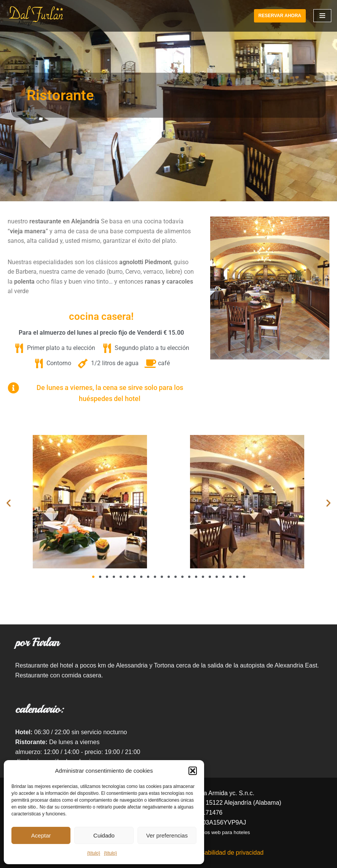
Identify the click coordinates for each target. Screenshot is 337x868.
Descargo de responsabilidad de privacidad (205, 853)
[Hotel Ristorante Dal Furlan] (36, 16)
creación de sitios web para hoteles (210, 832)
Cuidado (104, 835)
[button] (193, 771)
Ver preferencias (167, 835)
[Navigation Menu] (322, 16)
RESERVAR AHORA (280, 16)
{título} (94, 853)
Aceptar (41, 835)
